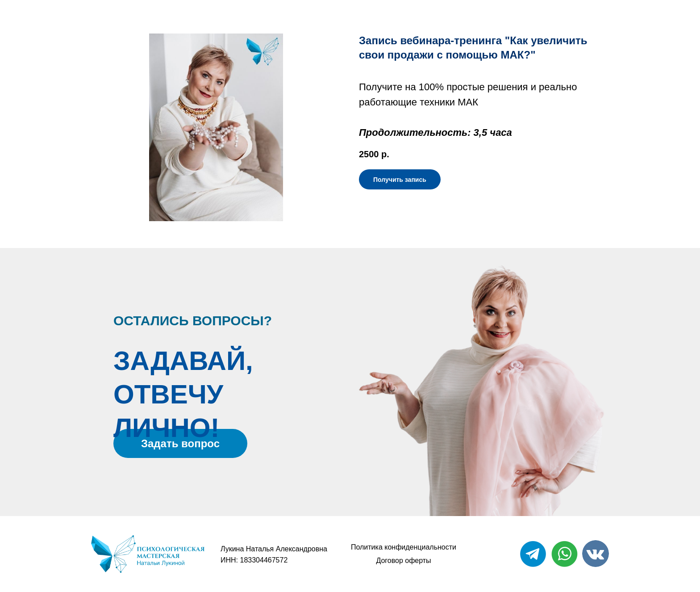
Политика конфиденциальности (404, 547)
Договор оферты (403, 561)
